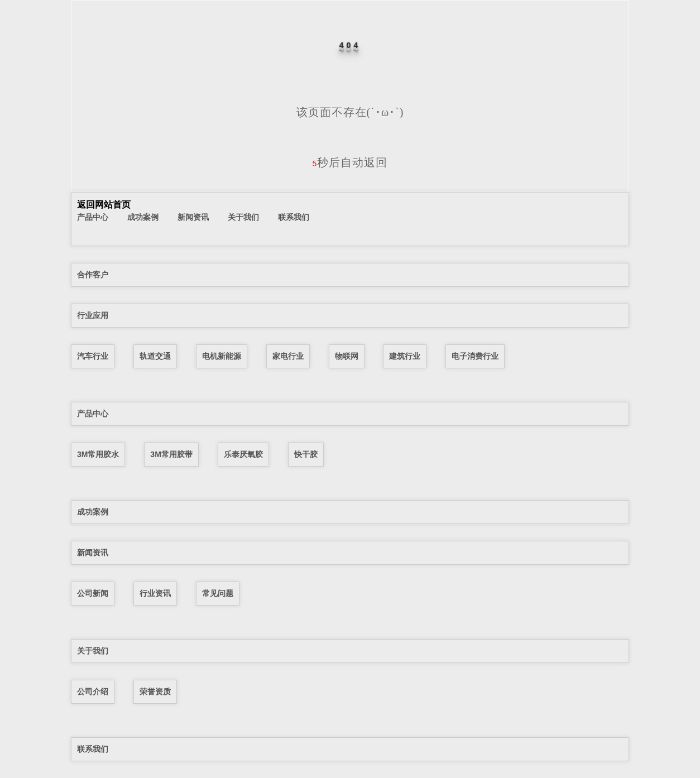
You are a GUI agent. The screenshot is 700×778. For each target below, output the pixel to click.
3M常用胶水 (98, 454)
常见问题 (218, 593)
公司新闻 (93, 593)
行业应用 (93, 315)
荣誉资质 (155, 691)
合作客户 (93, 275)
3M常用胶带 (171, 454)
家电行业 (288, 356)
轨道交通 (155, 356)
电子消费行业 (475, 356)
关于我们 (243, 217)
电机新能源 (222, 356)
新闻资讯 (193, 217)
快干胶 (306, 454)
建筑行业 (405, 356)
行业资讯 (155, 593)
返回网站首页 (104, 205)
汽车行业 (93, 356)
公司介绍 (93, 691)
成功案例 (143, 217)
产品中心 (93, 217)
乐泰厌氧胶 (243, 454)
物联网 (347, 356)
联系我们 (294, 217)
